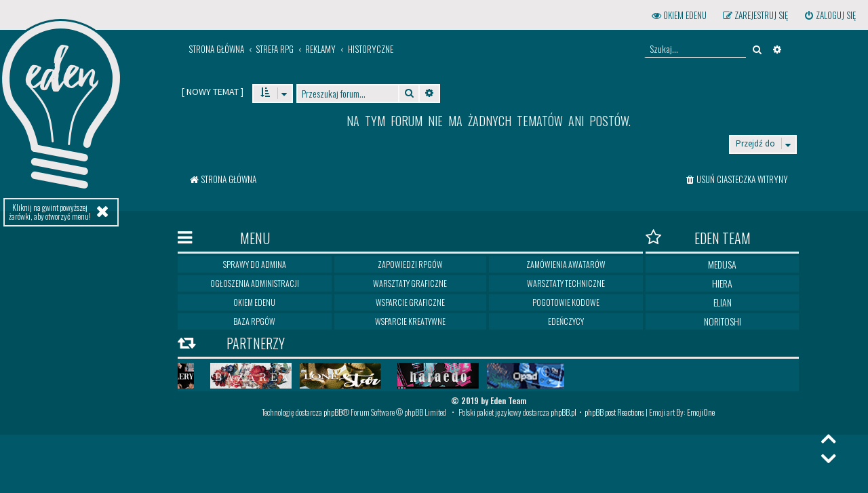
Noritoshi (723, 321)
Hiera (722, 283)
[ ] (213, 92)
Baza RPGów (254, 321)
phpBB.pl (564, 412)
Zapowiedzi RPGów (410, 264)
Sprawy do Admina (255, 264)
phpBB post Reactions (614, 412)
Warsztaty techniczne (566, 283)
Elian (723, 302)
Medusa (722, 264)
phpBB (333, 412)
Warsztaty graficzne (410, 283)
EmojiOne (701, 412)
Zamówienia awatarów (566, 264)
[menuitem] (830, 15)
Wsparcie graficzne (410, 302)
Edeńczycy (566, 321)
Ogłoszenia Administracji (255, 283)
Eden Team (698, 238)
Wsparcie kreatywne (410, 321)
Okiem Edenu (254, 302)
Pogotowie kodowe (566, 302)
